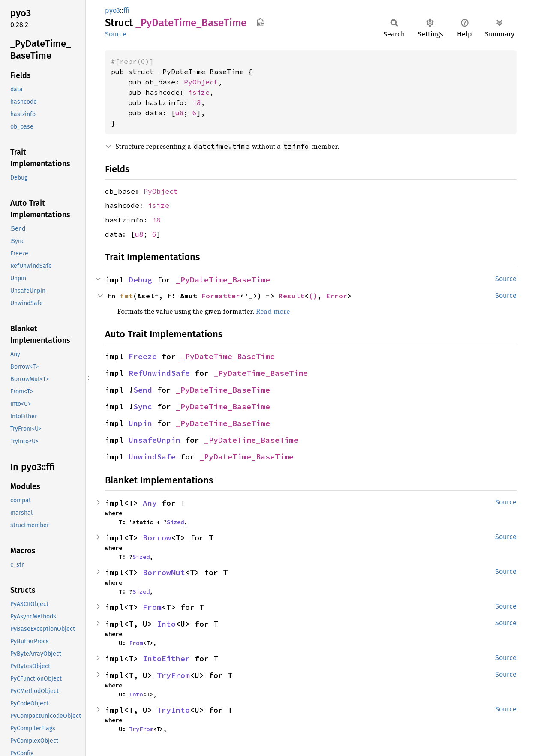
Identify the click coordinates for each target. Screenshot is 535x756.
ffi (126, 10)
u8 (180, 113)
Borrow (157, 538)
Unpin (140, 423)
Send (143, 390)
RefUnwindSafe (159, 373)
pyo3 (113, 10)
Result (292, 296)
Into (166, 624)
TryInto (173, 710)
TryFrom (173, 675)
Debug (140, 280)
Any (150, 503)
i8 (197, 102)
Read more (273, 311)
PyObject (201, 82)
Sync (143, 406)
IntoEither (166, 658)
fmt (126, 296)
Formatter (221, 296)
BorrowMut (164, 572)
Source (116, 34)
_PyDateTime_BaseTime (223, 280)
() (313, 296)
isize (199, 92)
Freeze (143, 356)
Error (337, 296)
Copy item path (260, 22)
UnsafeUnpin (155, 440)
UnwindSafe (152, 457)
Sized (175, 522)
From (152, 607)
